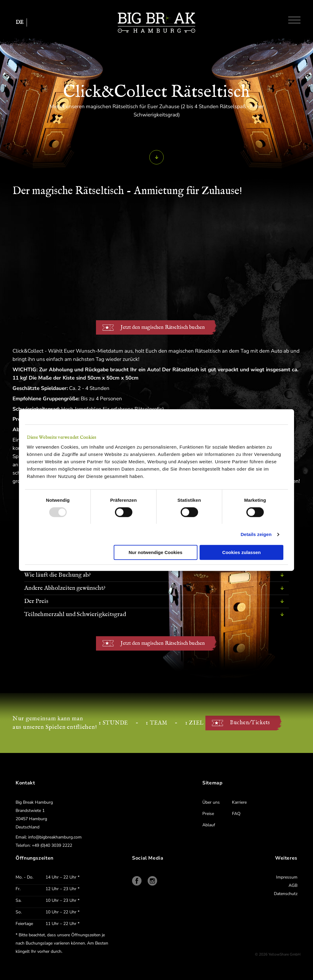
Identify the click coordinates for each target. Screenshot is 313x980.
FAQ (236, 814)
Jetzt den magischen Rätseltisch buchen (163, 327)
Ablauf (209, 825)
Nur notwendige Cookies (156, 552)
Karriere (239, 802)
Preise (208, 814)
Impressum (287, 877)
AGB (293, 885)
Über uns (211, 802)
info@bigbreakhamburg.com (55, 837)
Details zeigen (256, 534)
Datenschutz (286, 894)
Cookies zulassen (241, 552)
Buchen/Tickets (250, 723)
